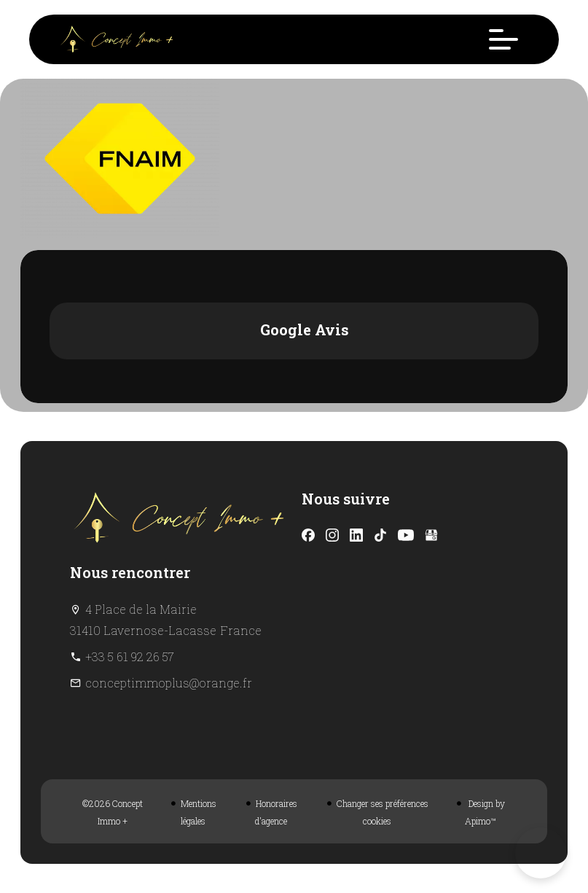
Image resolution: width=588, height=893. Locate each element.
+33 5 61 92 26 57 (130, 656)
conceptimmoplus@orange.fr (169, 683)
